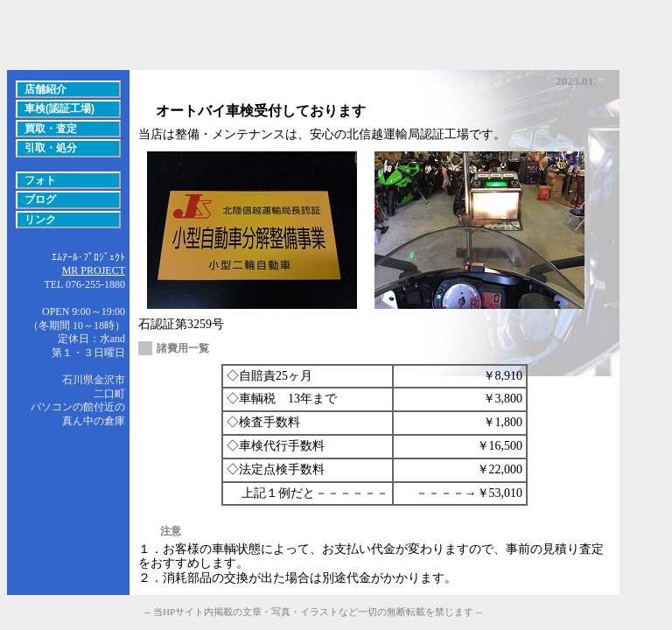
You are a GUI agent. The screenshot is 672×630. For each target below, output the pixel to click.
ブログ (40, 199)
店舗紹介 (45, 89)
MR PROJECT (94, 270)
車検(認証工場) (59, 108)
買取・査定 (51, 129)
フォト (40, 180)
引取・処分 (51, 148)
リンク (40, 220)
